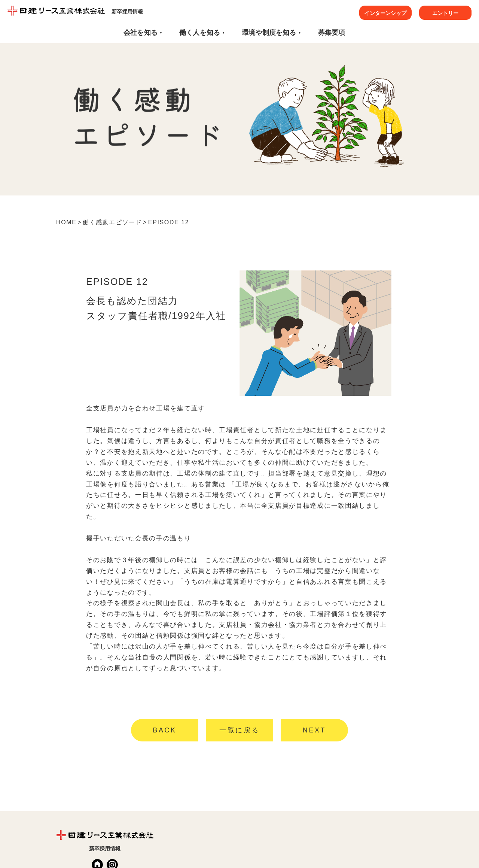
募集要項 (332, 33)
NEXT (314, 730)
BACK (164, 730)
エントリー (446, 13)
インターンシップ (385, 13)
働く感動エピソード (112, 222)
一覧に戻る (239, 730)
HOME (66, 222)
